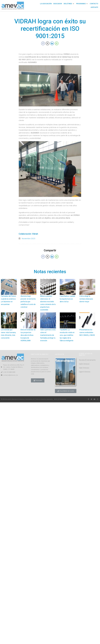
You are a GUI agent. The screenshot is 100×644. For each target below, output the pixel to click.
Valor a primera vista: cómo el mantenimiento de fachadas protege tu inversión (48, 335)
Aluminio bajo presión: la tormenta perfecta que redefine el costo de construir (28, 302)
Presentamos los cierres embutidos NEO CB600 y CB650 (87, 332)
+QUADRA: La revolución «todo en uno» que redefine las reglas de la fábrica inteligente (67, 335)
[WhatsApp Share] (57, 46)
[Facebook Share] (43, 46)
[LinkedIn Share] (52, 46)
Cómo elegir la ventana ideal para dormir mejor (86, 299)
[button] (69, 4)
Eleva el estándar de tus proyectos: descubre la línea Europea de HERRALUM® (28, 335)
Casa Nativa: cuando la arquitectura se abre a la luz (67, 299)
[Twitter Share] (48, 46)
